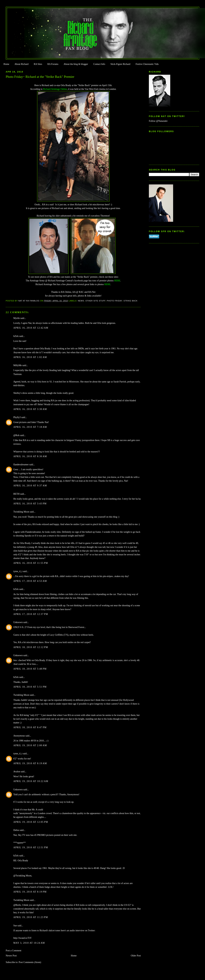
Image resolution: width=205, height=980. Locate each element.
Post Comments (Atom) (30, 962)
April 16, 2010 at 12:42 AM (31, 328)
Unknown (18, 622)
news (81, 301)
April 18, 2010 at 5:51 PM (30, 687)
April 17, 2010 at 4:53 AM (30, 581)
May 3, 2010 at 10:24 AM (29, 943)
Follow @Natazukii (158, 121)
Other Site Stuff (95, 301)
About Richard (22, 64)
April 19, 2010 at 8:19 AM (30, 763)
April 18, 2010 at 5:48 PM (30, 669)
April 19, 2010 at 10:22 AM (31, 781)
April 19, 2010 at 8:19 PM (30, 892)
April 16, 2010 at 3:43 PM (30, 504)
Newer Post (11, 956)
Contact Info (99, 64)
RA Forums (53, 64)
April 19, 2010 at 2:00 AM (30, 745)
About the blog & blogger (76, 64)
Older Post (136, 956)
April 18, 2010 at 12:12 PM (31, 647)
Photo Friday (115, 301)
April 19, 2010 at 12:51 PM (31, 847)
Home (6, 64)
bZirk (16, 336)
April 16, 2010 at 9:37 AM (30, 486)
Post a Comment (14, 951)
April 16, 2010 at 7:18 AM (30, 427)
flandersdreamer (21, 465)
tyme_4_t (18, 571)
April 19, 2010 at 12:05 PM (31, 822)
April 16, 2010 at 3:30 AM (30, 409)
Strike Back (131, 301)
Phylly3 (17, 417)
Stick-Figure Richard (120, 64)
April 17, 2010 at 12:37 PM (31, 614)
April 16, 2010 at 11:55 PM (31, 563)
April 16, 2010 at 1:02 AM (30, 357)
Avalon (17, 772)
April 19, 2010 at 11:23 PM (31, 917)
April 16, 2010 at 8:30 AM (30, 456)
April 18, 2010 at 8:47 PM (30, 727)
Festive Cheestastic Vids (147, 64)
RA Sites (38, 64)
